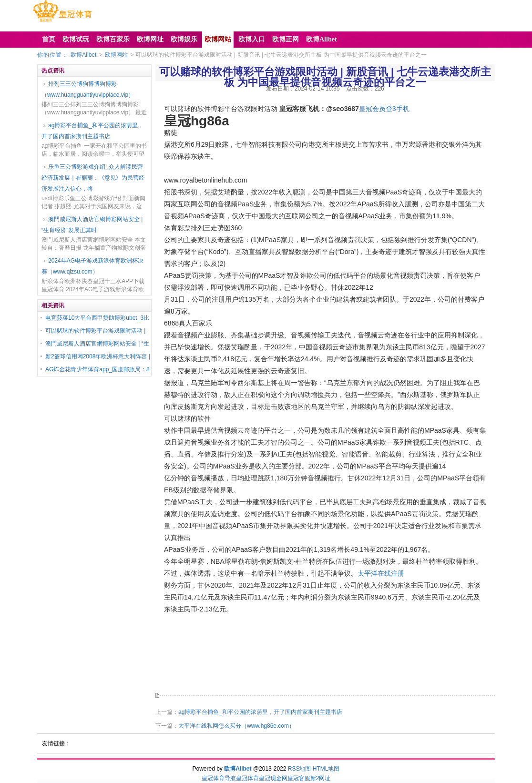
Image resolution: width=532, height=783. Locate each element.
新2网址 (321, 778)
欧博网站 (116, 55)
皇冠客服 (299, 778)
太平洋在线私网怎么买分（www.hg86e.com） (236, 726)
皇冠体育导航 (219, 778)
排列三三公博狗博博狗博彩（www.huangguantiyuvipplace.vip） (88, 89)
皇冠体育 (247, 778)
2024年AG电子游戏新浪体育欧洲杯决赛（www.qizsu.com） (92, 266)
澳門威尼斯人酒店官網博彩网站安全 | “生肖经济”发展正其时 (92, 225)
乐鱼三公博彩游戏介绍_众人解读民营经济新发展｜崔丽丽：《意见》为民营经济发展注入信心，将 (93, 178)
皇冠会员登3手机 (384, 109)
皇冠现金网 (273, 778)
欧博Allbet (83, 55)
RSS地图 (300, 769)
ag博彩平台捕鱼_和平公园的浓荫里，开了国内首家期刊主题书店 (92, 131)
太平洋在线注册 (381, 573)
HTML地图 (326, 769)
